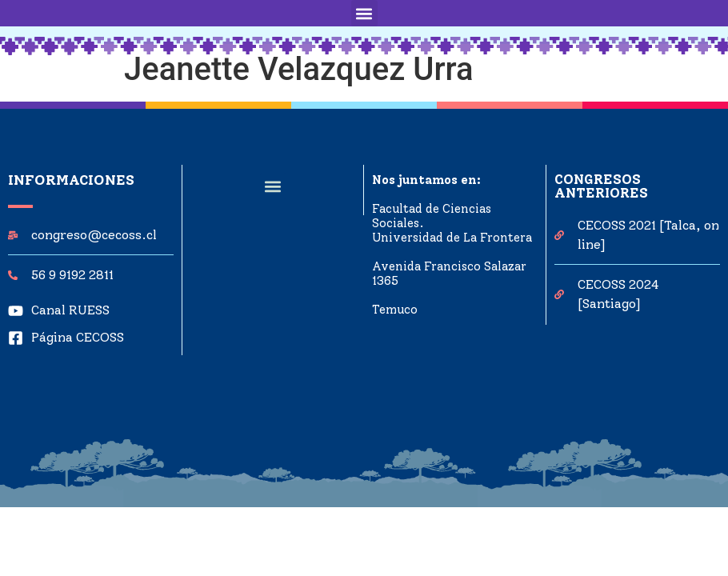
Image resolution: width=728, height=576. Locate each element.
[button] (364, 13)
